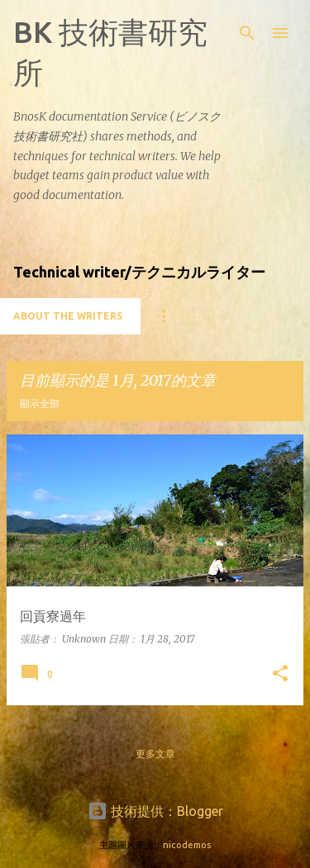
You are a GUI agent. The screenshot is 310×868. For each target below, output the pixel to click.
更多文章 (155, 754)
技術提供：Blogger (155, 811)
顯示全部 (40, 403)
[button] (280, 674)
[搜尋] (247, 33)
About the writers (68, 316)
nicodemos (187, 845)
